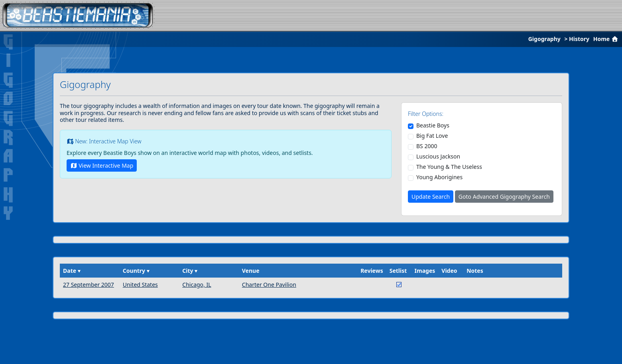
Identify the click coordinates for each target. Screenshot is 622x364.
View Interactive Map (102, 165)
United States (140, 285)
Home (606, 39)
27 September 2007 (89, 285)
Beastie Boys (433, 125)
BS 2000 (427, 146)
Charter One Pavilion (269, 285)
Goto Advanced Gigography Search (504, 197)
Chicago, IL (197, 285)
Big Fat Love (432, 136)
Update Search (431, 197)
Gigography (544, 39)
